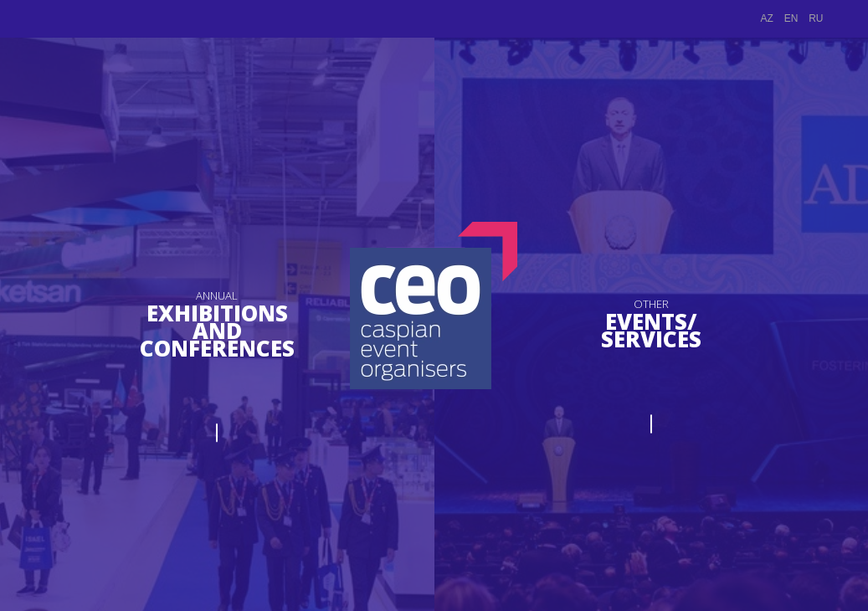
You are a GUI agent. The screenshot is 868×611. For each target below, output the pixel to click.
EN (791, 18)
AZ (767, 18)
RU (816, 18)
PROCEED (217, 421)
